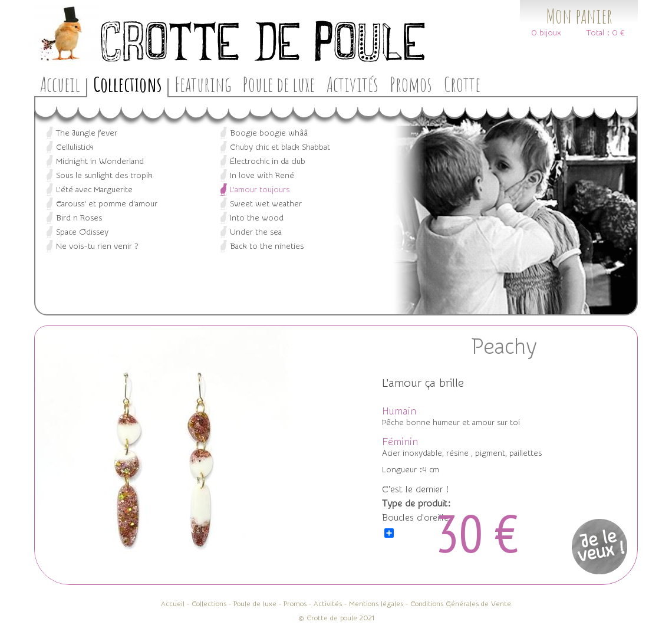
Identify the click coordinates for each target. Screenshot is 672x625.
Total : (598, 33)
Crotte (462, 84)
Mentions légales (376, 604)
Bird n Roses (79, 218)
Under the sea (256, 232)
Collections (127, 84)
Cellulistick (75, 147)
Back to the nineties (267, 246)
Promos (411, 84)
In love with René (262, 176)
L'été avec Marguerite (94, 190)
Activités (353, 84)
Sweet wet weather (266, 204)
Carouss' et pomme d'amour (107, 204)
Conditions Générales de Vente (461, 604)
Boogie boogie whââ (269, 133)
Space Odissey (82, 232)
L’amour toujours (260, 190)
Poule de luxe (279, 84)
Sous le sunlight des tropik (104, 176)
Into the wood (257, 218)
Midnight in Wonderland (100, 162)
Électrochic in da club (268, 162)
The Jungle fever (87, 133)
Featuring (203, 84)
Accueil (60, 84)
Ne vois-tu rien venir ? (97, 246)
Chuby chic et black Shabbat (280, 147)
